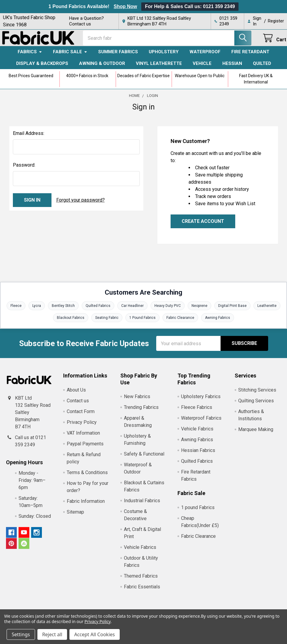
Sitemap (75, 516)
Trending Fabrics (141, 411)
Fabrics (30, 56)
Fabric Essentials (142, 591)
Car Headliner (132, 310)
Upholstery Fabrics (201, 400)
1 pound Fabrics (198, 511)
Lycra (37, 310)
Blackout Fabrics (71, 322)
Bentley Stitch (63, 310)
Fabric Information (86, 505)
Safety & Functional (144, 458)
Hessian (232, 67)
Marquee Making (256, 433)
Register (276, 21)
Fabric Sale (70, 56)
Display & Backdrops (42, 67)
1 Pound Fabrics (142, 322)
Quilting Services (256, 404)
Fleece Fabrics (197, 411)
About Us (76, 393)
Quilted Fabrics (98, 310)
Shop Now (125, 6)
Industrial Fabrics (142, 504)
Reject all (52, 634)
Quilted (262, 67)
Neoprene (199, 310)
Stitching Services (257, 393)
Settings (21, 634)
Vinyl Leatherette (159, 67)
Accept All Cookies (95, 634)
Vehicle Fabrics (140, 551)
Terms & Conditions (87, 476)
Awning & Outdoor (102, 67)
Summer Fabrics (118, 56)
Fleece (16, 310)
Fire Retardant (250, 56)
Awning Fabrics (218, 322)
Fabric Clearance (180, 322)
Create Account (203, 225)
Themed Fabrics (141, 580)
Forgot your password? (81, 204)
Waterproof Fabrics (201, 422)
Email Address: (29, 137)
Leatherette (267, 310)
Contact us (78, 404)
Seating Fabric (107, 322)
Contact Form (81, 415)
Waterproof (205, 56)
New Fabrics (137, 400)
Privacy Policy (82, 426)
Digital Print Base (232, 310)
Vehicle (202, 67)
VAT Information (83, 437)
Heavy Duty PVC (168, 310)
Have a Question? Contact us (86, 21)
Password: (24, 169)
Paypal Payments (85, 447)
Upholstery (164, 56)
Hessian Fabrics (198, 454)
